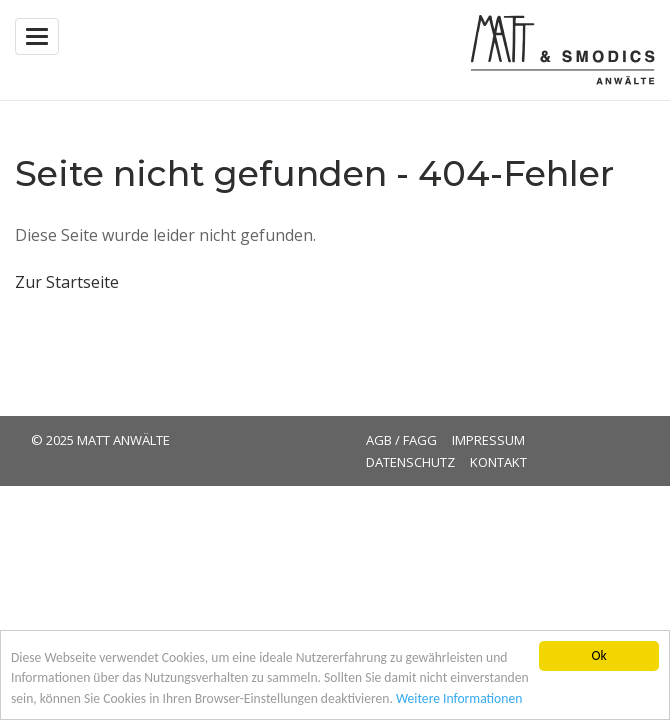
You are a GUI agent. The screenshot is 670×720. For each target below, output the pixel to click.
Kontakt (498, 462)
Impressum (488, 440)
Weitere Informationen (459, 699)
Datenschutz (410, 462)
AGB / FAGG (401, 440)
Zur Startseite (67, 282)
